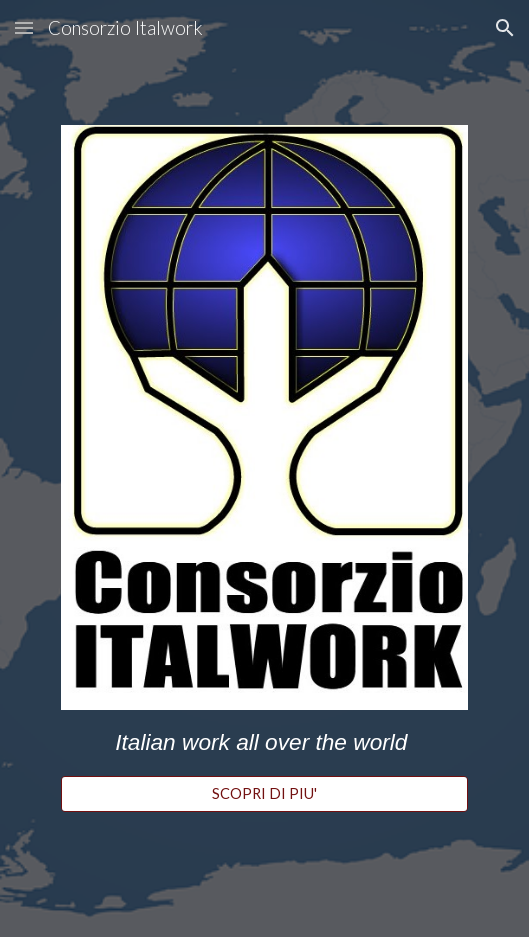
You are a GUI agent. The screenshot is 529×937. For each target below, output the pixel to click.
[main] (264, 743)
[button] (24, 27)
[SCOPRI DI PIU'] (264, 794)
